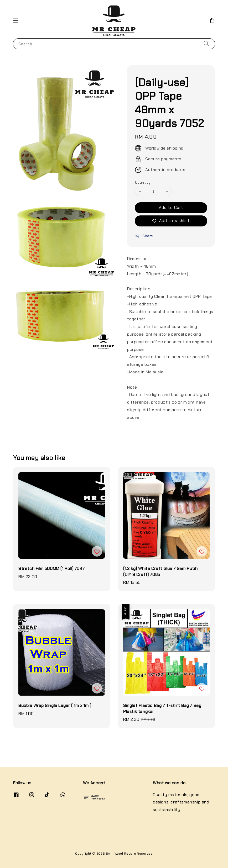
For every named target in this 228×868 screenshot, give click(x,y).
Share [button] (144, 236)
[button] (16, 20)
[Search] (206, 44)
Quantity (143, 182)
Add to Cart (171, 208)
